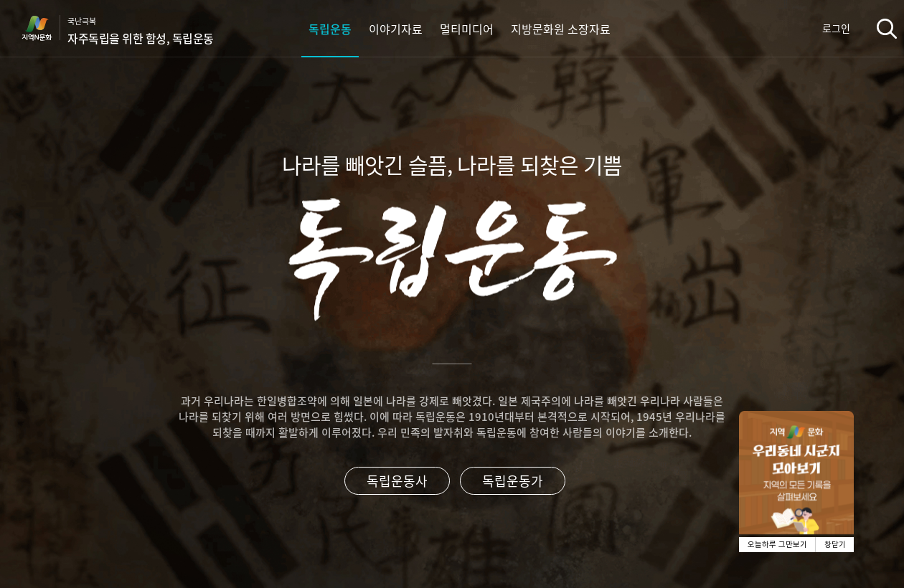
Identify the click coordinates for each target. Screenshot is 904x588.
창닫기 (835, 545)
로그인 (836, 28)
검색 (887, 28)
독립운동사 (397, 481)
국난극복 (141, 31)
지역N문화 (44, 28)
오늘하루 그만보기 (777, 545)
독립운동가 (513, 481)
